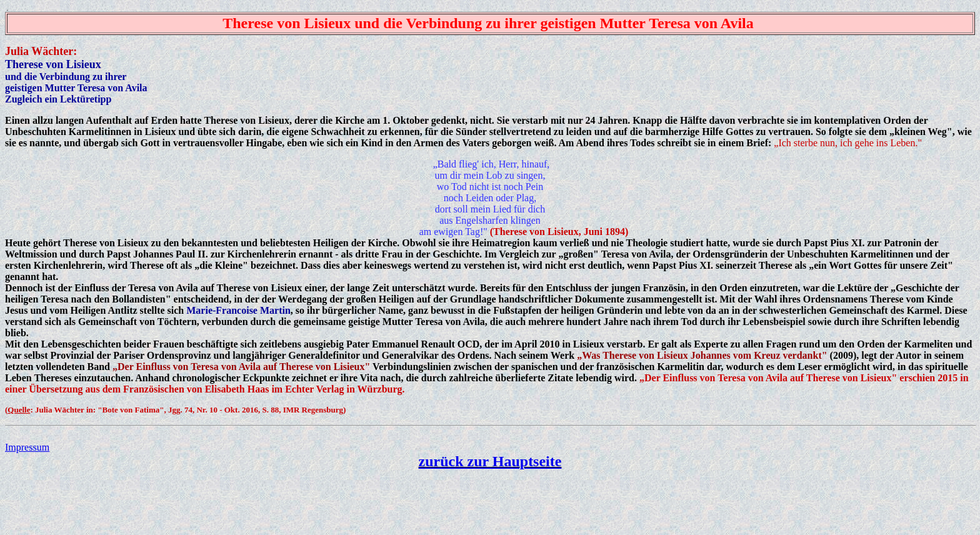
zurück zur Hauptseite (490, 461)
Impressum (27, 447)
